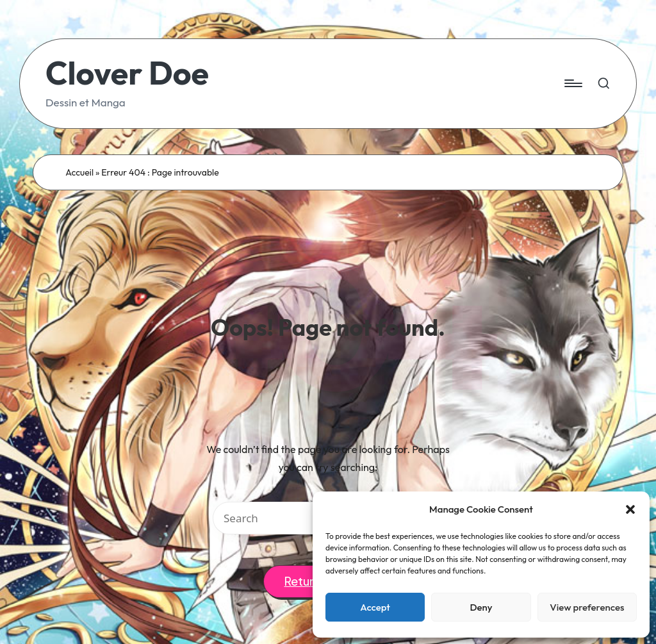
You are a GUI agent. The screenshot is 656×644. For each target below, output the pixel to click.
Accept (375, 607)
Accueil (79, 172)
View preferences (587, 607)
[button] (630, 509)
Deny (481, 607)
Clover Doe (127, 73)
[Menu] (572, 83)
